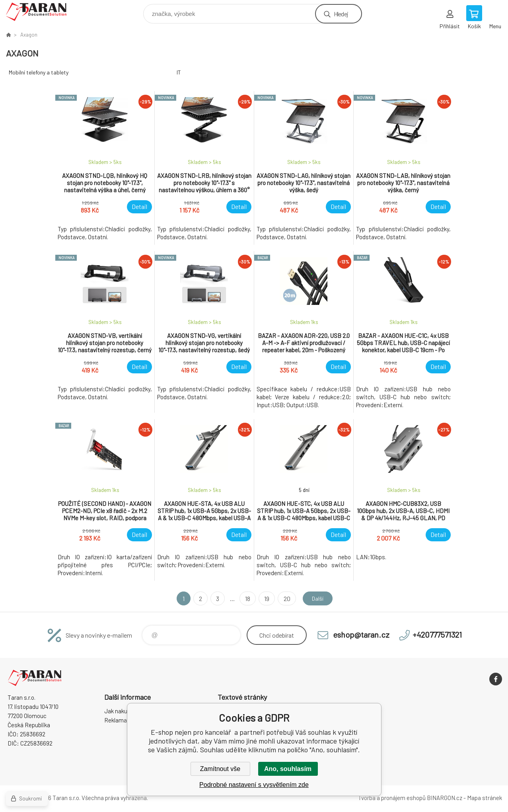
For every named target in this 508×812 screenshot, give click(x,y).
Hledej (341, 14)
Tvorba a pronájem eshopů (392, 798)
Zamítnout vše (220, 769)
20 (285, 598)
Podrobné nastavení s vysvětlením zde (254, 785)
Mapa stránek (485, 798)
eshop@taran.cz (361, 634)
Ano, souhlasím (288, 769)
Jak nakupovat (123, 711)
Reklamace (119, 720)
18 (246, 598)
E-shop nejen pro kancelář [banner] (41, 12)
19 (265, 598)
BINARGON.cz (445, 798)
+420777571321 (437, 634)
